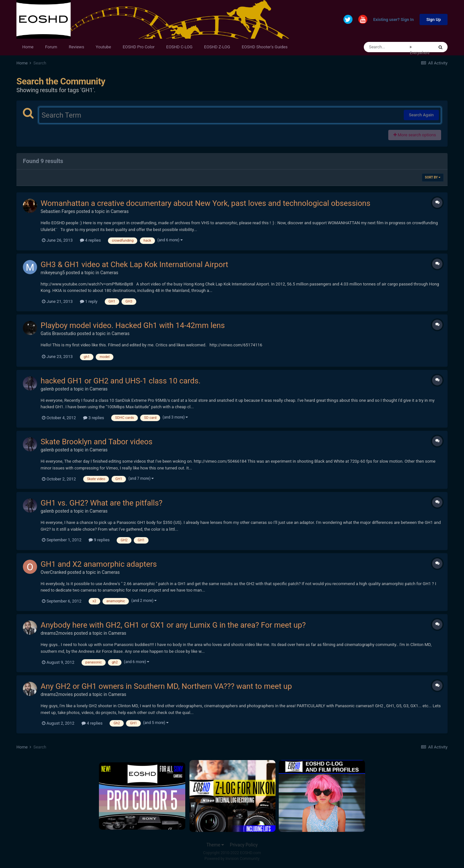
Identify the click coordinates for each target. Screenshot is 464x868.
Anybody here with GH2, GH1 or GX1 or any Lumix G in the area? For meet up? (173, 625)
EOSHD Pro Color (139, 47)
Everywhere (420, 53)
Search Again (421, 115)
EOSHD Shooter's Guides (265, 47)
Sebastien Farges (58, 211)
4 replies (90, 240)
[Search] (387, 47)
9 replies (99, 540)
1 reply (89, 301)
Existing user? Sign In (393, 20)
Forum (51, 47)
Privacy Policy (244, 845)
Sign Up (434, 19)
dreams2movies (57, 633)
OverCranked (53, 572)
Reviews (76, 47)
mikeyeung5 (53, 273)
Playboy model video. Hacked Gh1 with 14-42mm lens (133, 325)
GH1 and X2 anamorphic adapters (99, 564)
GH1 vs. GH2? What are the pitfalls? (101, 503)
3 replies (94, 418)
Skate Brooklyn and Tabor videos (97, 442)
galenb (47, 389)
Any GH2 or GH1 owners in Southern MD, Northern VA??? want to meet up (166, 686)
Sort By (433, 177)
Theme (215, 845)
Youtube (103, 47)
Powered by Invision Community (232, 859)
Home (28, 47)
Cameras (120, 211)
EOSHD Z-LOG (217, 47)
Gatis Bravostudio (58, 333)
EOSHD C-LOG (179, 47)
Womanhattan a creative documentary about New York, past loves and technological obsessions (205, 203)
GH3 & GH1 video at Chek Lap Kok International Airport (134, 265)
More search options (415, 135)
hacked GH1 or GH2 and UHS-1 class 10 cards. (121, 381)
